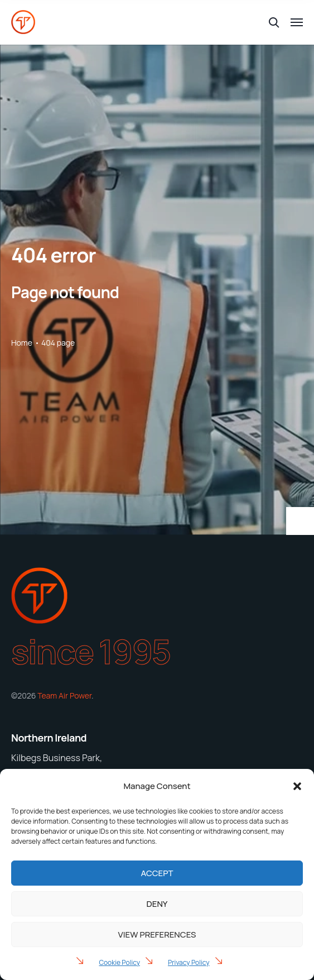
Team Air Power (64, 695)
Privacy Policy (189, 962)
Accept (157, 873)
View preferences (157, 934)
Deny (157, 904)
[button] (297, 786)
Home (22, 343)
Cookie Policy (119, 962)
